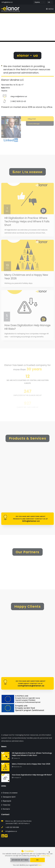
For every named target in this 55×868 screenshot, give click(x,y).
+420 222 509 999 (12, 827)
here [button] (40, 865)
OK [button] (37, 860)
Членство (6, 805)
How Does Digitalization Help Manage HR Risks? (32, 775)
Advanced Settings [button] (20, 860)
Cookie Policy (45, 856)
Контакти (6, 809)
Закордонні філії (8, 797)
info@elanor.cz (7, 2)
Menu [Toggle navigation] (50, 9)
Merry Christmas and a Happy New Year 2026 (31, 764)
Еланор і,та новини (9, 793)
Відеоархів (6, 801)
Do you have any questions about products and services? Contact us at (30, 519)
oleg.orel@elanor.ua (19, 99)
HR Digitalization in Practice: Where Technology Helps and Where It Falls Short (27, 226)
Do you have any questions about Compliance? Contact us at (30, 684)
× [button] (49, 852)
